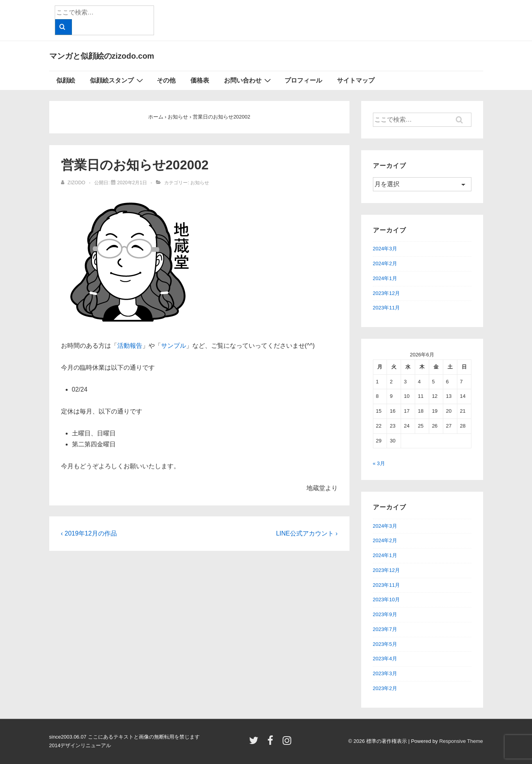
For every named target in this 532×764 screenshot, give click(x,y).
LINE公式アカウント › (307, 533)
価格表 (200, 80)
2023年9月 (385, 614)
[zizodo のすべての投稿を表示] (74, 183)
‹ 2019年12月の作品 (89, 533)
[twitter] (255, 743)
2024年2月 (385, 263)
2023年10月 (386, 600)
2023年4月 (385, 659)
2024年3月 (385, 249)
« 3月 (379, 463)
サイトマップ (356, 80)
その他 (166, 80)
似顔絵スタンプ (117, 80)
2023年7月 (385, 629)
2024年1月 (385, 278)
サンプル (174, 346)
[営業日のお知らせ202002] (132, 183)
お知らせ (200, 183)
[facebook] (272, 743)
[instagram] (288, 743)
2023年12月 (386, 293)
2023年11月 (386, 308)
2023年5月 (385, 644)
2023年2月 (385, 688)
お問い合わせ (248, 80)
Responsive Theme (461, 741)
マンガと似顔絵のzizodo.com (102, 56)
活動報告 (130, 346)
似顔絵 (66, 80)
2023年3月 (385, 673)
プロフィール (303, 80)
